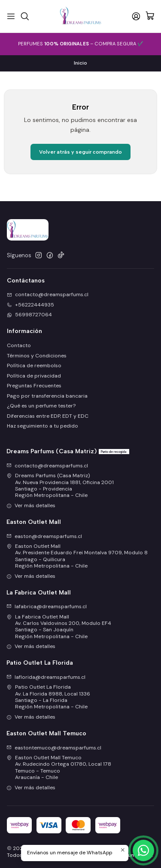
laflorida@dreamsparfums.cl (46, 677)
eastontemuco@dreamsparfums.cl (54, 748)
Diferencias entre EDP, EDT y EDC (48, 416)
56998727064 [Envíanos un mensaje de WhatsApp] (29, 315)
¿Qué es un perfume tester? (41, 406)
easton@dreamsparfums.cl (44, 536)
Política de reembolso (34, 366)
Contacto (19, 345)
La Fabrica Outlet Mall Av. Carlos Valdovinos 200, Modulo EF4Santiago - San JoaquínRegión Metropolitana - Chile (59, 627)
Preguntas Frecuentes (34, 386)
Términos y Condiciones (37, 356)
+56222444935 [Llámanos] (30, 305)
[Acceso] (136, 16)
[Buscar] (25, 16)
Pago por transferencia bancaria (47, 396)
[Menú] (11, 16)
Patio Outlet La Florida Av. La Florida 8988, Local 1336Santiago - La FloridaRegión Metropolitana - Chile (48, 697)
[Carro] (150, 16)
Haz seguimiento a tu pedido (43, 426)
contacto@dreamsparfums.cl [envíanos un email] (48, 294)
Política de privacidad (34, 376)
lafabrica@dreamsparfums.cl (47, 606)
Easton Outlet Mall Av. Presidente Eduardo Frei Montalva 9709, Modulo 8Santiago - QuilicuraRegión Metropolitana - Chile (77, 556)
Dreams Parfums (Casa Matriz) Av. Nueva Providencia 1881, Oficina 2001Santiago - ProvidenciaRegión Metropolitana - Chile (60, 485)
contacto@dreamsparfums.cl (47, 466)
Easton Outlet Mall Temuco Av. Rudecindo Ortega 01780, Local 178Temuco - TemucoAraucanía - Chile (59, 767)
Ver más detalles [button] (31, 505)
